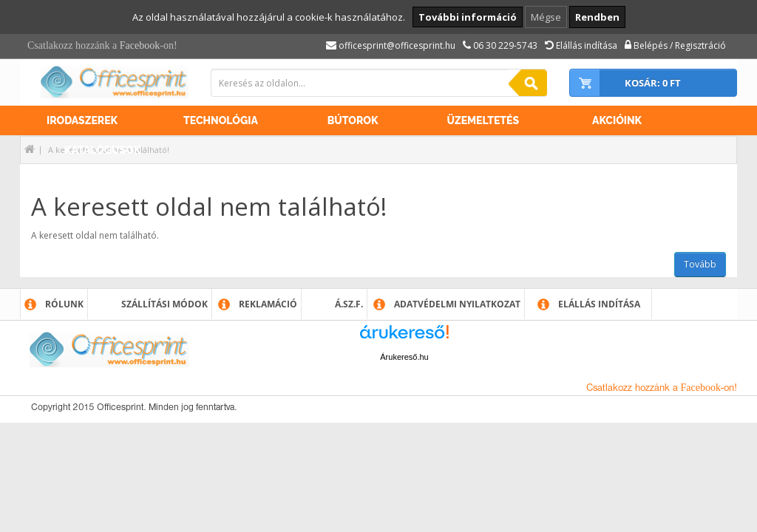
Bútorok (353, 120)
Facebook (140, 45)
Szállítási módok (164, 304)
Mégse (546, 17)
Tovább (700, 264)
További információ (468, 17)
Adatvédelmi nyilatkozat (457, 304)
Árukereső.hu (404, 357)
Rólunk (64, 304)
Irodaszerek (82, 120)
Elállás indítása (599, 304)
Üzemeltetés (483, 120)
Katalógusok (102, 150)
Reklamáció (268, 304)
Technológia (221, 120)
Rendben (597, 17)
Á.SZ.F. (349, 304)
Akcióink (617, 120)
